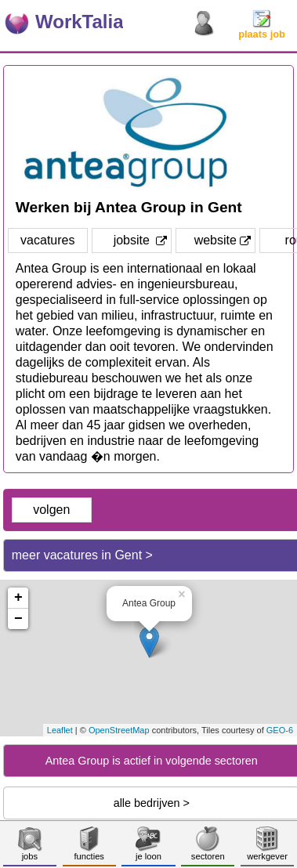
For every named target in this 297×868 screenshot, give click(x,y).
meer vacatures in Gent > (82, 555)
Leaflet (60, 730)
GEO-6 (280, 730)
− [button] (18, 619)
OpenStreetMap (119, 730)
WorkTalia (79, 22)
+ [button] (18, 598)
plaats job (262, 29)
